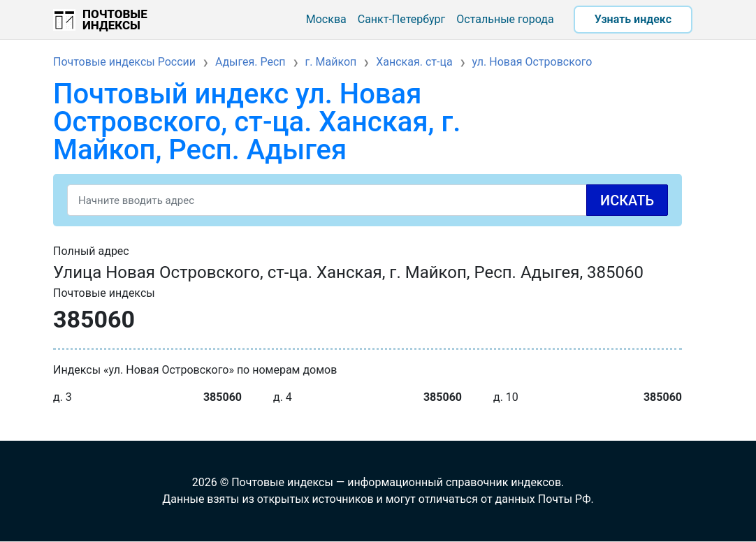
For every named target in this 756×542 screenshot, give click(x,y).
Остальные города (505, 19)
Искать (627, 200)
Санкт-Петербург (402, 19)
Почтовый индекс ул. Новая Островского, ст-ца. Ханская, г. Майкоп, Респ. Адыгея (257, 122)
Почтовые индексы (115, 20)
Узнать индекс (633, 19)
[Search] (368, 200)
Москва (326, 19)
